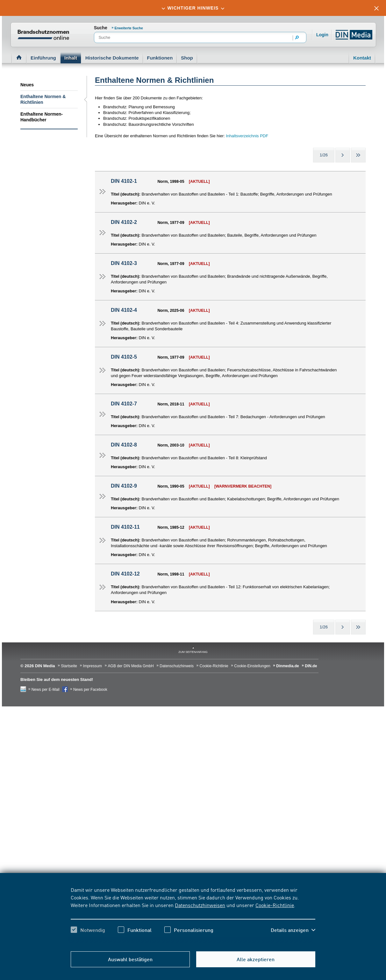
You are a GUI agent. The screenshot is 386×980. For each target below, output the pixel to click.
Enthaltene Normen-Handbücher (42, 117)
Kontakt (362, 58)
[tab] (193, 8)
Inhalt (71, 58)
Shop (187, 58)
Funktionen (160, 58)
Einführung (43, 58)
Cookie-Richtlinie (275, 905)
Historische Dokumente (112, 58)
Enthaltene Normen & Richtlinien (43, 99)
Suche (101, 28)
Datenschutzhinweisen (200, 905)
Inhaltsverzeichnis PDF (247, 136)
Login (322, 35)
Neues (27, 85)
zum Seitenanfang (193, 652)
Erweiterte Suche (129, 28)
